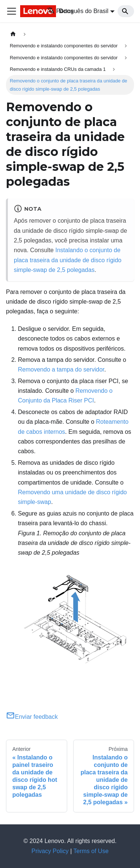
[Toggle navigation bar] (12, 11)
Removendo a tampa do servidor (61, 369)
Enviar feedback (32, 717)
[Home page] (13, 34)
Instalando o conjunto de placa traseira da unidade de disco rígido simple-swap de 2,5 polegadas (68, 260)
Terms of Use (91, 851)
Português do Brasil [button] (78, 11)
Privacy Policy (50, 851)
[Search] (126, 11)
